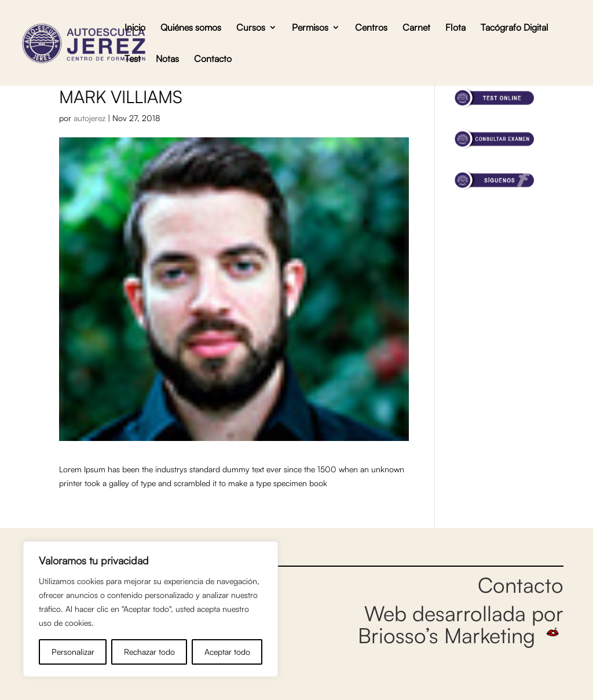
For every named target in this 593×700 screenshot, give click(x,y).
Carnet (416, 28)
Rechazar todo (149, 652)
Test (133, 59)
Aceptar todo (227, 652)
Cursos (251, 28)
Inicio (135, 28)
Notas (167, 59)
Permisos (310, 28)
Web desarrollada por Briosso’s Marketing (461, 624)
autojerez (89, 118)
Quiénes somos (191, 28)
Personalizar (73, 652)
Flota (455, 28)
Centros (371, 28)
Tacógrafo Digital (515, 28)
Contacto (213, 59)
